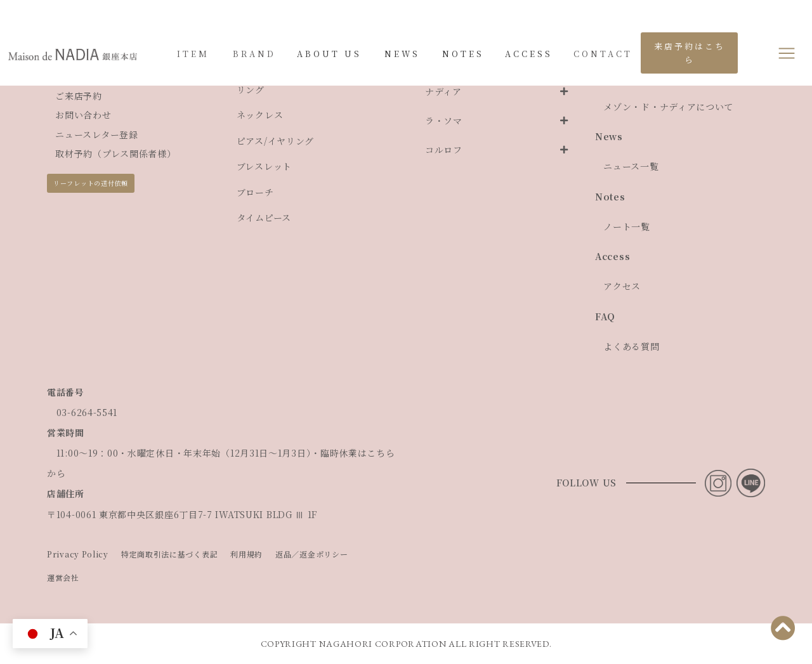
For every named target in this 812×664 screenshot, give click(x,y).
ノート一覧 (627, 226)
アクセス (622, 286)
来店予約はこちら (690, 52)
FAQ (605, 316)
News (609, 136)
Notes (610, 197)
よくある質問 (631, 346)
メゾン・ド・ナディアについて (668, 107)
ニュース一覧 (631, 166)
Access (612, 256)
